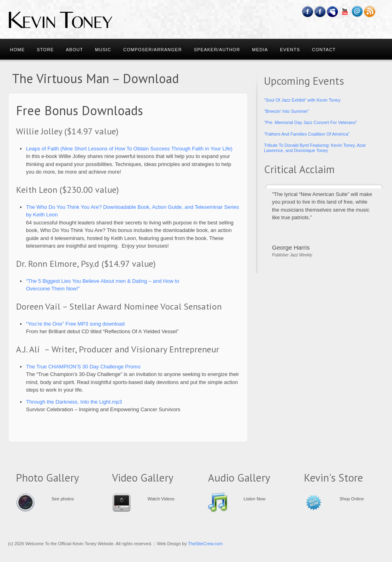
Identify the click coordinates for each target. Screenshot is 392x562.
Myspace (333, 12)
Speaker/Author (217, 50)
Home (17, 50)
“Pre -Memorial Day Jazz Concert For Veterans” (310, 122)
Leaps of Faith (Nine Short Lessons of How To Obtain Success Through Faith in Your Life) (129, 149)
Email (357, 12)
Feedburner (320, 12)
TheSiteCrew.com (205, 544)
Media (260, 50)
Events (290, 50)
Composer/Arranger (153, 50)
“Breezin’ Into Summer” (287, 111)
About (75, 50)
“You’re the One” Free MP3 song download (75, 324)
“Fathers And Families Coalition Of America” (307, 134)
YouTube (345, 12)
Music (103, 50)
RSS (370, 12)
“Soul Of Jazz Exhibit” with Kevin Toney (302, 100)
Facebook (308, 12)
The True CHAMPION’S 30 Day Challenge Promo (83, 367)
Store (45, 50)
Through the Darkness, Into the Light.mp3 (74, 402)
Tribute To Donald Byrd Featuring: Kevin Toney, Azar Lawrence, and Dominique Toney (315, 148)
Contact (324, 50)
